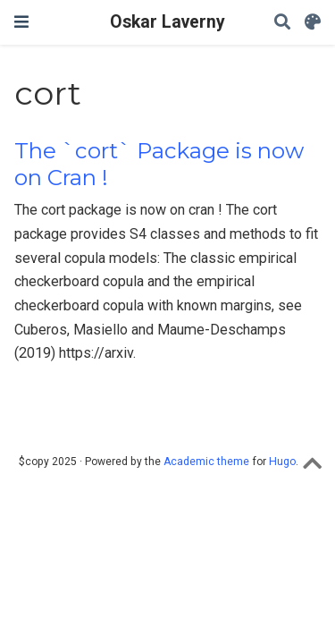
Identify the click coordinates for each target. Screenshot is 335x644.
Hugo (282, 462)
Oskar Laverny (167, 22)
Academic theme (206, 462)
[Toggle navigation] (21, 22)
